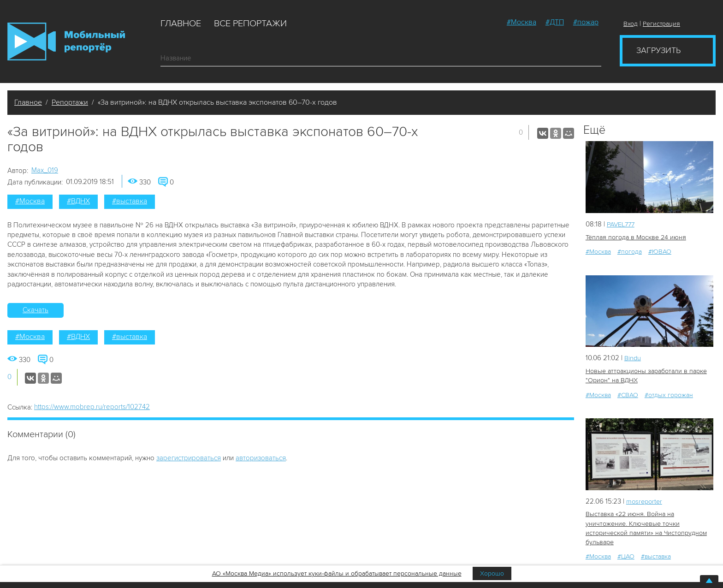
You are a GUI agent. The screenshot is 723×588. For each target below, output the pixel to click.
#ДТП (555, 22)
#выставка (130, 201)
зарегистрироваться (189, 458)
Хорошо (492, 573)
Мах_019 (45, 170)
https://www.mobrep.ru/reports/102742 (92, 407)
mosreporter (645, 500)
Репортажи (70, 102)
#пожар (586, 22)
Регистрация (661, 24)
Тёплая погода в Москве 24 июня (635, 237)
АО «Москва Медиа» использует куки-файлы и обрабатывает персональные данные (337, 573)
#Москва (522, 22)
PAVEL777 (622, 224)
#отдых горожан (669, 394)
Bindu (633, 357)
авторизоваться (261, 458)
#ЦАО (626, 555)
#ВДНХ (78, 201)
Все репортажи (250, 24)
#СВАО (628, 394)
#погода (630, 251)
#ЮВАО (660, 251)
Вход (631, 24)
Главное (181, 24)
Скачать (36, 310)
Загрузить (658, 50)
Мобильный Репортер (66, 42)
